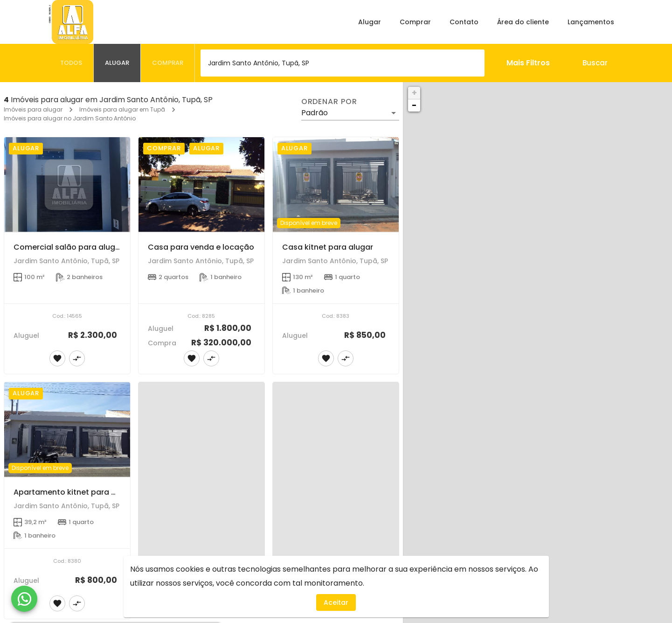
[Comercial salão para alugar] (67, 185)
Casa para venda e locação (201, 247)
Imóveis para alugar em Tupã (122, 109)
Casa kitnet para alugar (328, 247)
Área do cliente (523, 22)
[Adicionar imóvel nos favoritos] (57, 358)
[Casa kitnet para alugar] (336, 185)
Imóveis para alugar (33, 109)
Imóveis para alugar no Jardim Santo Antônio (70, 118)
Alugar (370, 22)
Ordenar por (329, 102)
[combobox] (343, 63)
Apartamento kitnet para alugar (75, 492)
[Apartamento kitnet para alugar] (67, 430)
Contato (464, 22)
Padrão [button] (315, 113)
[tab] (71, 63)
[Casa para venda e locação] (201, 185)
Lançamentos (591, 22)
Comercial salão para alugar (68, 247)
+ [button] (414, 93)
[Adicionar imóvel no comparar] (77, 358)
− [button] (414, 105)
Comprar (415, 22)
